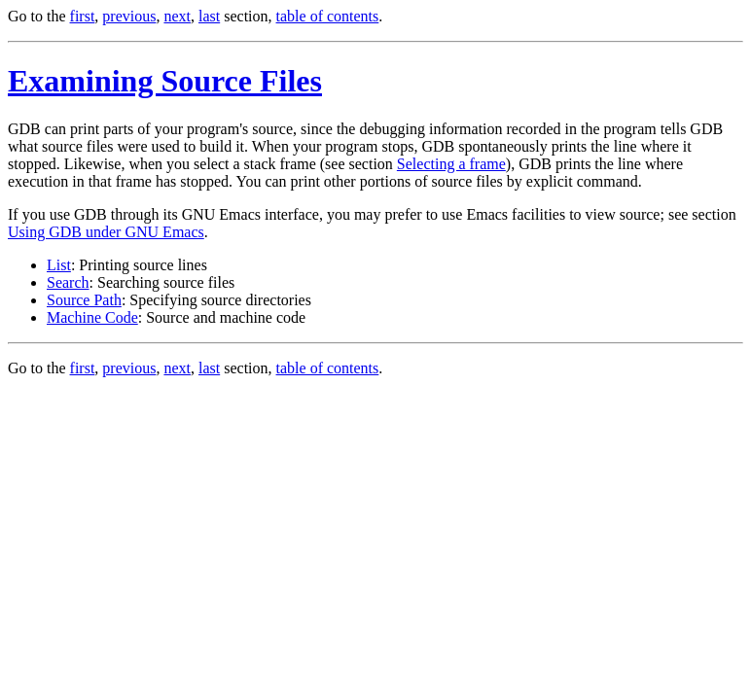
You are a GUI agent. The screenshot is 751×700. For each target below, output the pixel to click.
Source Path (84, 300)
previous (129, 16)
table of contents (328, 16)
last (209, 16)
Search (68, 282)
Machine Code (92, 317)
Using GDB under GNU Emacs (106, 232)
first (83, 16)
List (59, 265)
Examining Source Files (165, 81)
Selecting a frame (451, 164)
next (177, 16)
